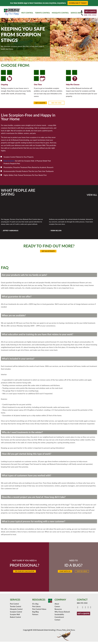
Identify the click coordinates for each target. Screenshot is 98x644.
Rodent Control (15, 619)
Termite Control (15, 609)
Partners (35, 617)
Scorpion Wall (15, 617)
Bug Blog (35, 614)
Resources (58, 611)
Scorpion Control (16, 614)
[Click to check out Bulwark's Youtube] (83, 610)
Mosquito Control (16, 611)
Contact (57, 622)
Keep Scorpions (9, 161)
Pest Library (36, 609)
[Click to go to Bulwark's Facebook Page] (78, 610)
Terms (73, 632)
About (57, 606)
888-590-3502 (90, 15)
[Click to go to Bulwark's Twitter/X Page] (80, 610)
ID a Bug (35, 606)
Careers (57, 609)
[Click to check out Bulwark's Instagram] (86, 610)
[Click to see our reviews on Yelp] (91, 610)
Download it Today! (78, 3)
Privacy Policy (62, 632)
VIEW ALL (92, 195)
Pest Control (14, 606)
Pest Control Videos (39, 611)
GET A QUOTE (90, 11)
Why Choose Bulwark (62, 614)
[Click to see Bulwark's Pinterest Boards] (88, 610)
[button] (64, 573)
